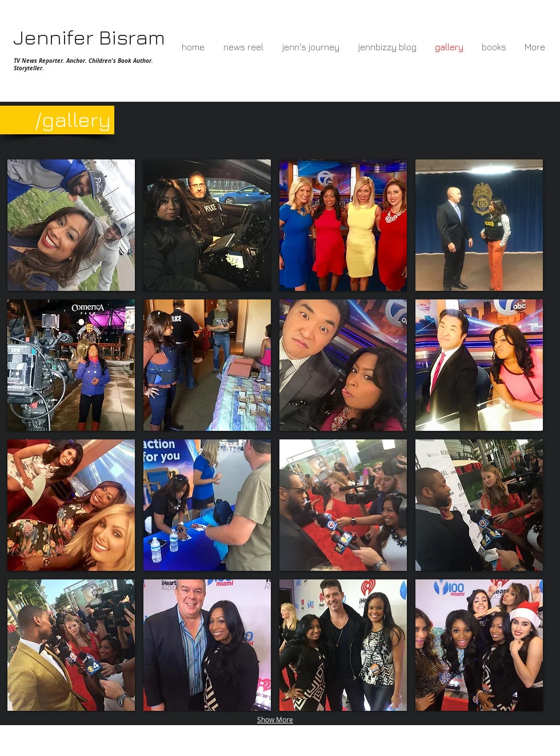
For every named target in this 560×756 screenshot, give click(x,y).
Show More (275, 719)
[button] (71, 225)
